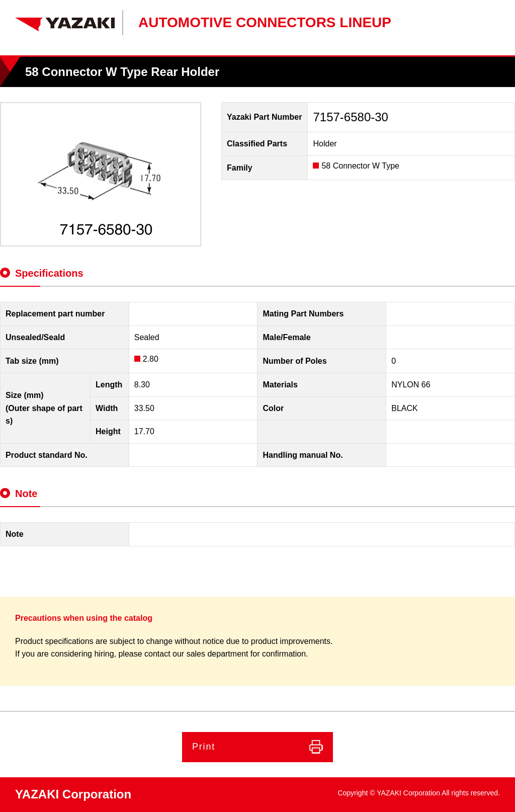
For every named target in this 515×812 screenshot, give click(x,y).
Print (204, 747)
